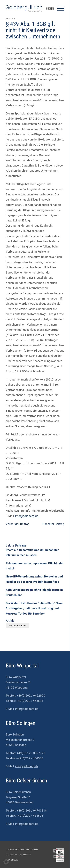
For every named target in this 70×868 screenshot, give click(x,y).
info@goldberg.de (27, 516)
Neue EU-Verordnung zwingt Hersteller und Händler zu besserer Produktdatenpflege (34, 579)
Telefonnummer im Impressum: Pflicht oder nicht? (35, 566)
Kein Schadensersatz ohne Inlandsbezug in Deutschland (34, 592)
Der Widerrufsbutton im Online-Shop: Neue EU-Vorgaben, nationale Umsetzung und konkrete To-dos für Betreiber (34, 608)
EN (52, 9)
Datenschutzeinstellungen (22, 850)
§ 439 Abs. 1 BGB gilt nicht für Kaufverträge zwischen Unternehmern (33, 30)
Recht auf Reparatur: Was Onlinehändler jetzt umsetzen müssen (32, 553)
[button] (6, 862)
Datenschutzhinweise (18, 855)
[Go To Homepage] (24, 11)
